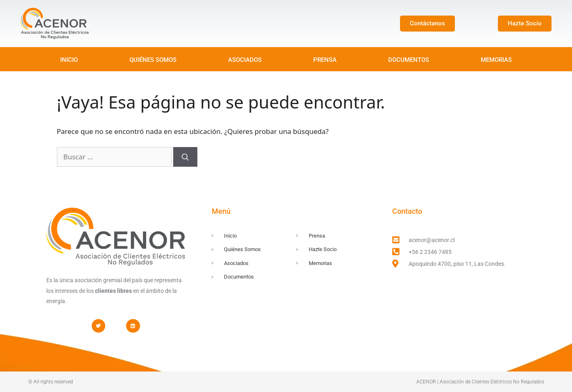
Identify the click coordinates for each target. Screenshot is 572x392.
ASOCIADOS (245, 60)
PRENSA (325, 60)
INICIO (69, 60)
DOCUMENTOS (409, 60)
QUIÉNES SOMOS (153, 60)
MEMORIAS (496, 60)
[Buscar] (185, 157)
